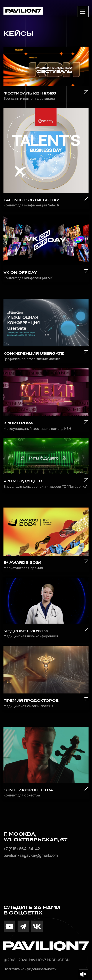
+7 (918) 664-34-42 (22, 849)
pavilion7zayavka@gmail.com (31, 855)
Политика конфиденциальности (30, 969)
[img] (9, 926)
